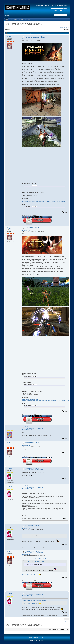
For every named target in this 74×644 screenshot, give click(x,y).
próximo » (66, 27)
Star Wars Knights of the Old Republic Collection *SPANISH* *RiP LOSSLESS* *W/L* (34, 38)
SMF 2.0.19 (31, 638)
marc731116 (40, 23)
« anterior (62, 27)
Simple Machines (43, 638)
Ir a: (50, 629)
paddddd (9, 427)
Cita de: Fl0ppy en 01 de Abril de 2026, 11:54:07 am (34, 533)
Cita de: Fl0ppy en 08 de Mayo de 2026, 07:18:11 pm (35, 600)
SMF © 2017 (37, 638)
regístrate (56, 5)
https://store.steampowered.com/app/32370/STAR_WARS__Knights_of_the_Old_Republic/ (44, 202)
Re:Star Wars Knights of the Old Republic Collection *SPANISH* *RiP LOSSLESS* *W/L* (33, 229)
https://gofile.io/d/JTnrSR (28, 200)
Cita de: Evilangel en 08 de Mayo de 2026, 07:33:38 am (35, 559)
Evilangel (9, 469)
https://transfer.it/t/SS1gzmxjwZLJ (30, 399)
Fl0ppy (9, 36)
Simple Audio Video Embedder (38, 639)
